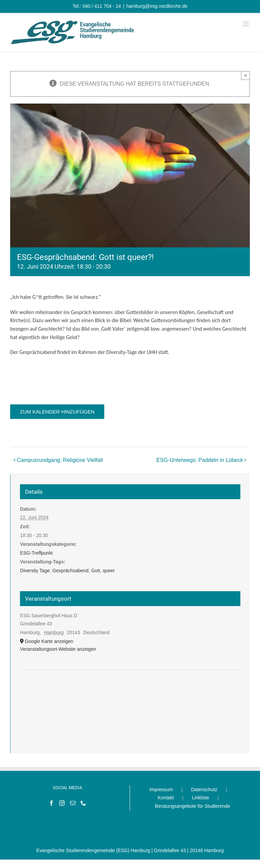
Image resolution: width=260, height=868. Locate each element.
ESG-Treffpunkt (36, 553)
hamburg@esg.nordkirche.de (157, 6)
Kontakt (166, 798)
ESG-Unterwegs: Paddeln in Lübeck (200, 460)
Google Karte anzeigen (49, 641)
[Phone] (83, 803)
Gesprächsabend (71, 571)
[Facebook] (51, 803)
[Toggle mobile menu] (246, 24)
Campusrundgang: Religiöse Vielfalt (60, 460)
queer (109, 571)
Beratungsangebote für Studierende (193, 806)
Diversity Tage (35, 571)
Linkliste (201, 798)
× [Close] (246, 75)
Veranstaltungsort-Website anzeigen (58, 649)
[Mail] (73, 803)
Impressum (161, 789)
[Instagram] (62, 803)
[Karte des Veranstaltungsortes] (130, 691)
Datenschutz (204, 789)
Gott (95, 571)
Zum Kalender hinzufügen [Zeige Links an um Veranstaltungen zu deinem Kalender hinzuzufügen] (57, 412)
